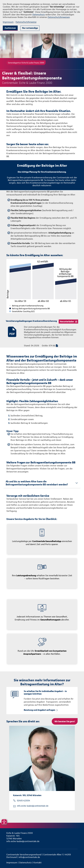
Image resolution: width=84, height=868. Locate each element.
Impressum (8, 22)
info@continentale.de (29, 857)
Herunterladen (67, 322)
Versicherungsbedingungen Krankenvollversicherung (31, 321)
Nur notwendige (30, 28)
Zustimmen (10, 28)
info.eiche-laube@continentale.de (33, 806)
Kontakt (38, 863)
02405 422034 (24, 801)
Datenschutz (39, 15)
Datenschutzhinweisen (59, 17)
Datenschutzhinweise (26, 22)
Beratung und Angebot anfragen (39, 710)
